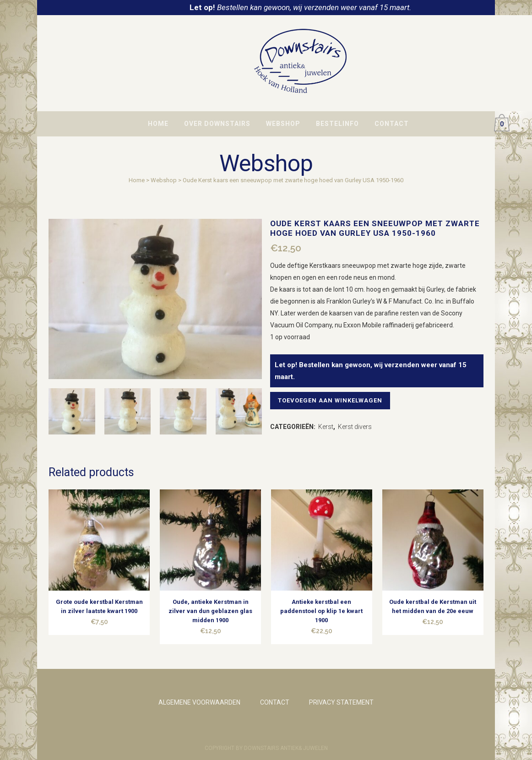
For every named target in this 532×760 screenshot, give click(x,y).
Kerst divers (355, 427)
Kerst (326, 427)
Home (137, 180)
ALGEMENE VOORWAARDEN (199, 702)
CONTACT (275, 702)
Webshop (164, 180)
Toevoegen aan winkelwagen (333, 400)
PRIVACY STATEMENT (341, 702)
